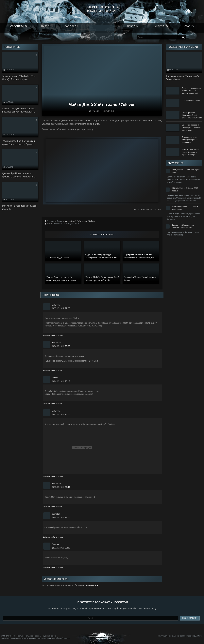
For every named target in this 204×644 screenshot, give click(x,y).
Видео (45, 26)
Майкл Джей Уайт (71, 224)
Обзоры (132, 26)
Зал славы (71, 26)
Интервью (161, 26)
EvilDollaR (110, 111)
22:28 (68, 308)
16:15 (68, 414)
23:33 (68, 346)
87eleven (58, 224)
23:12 (68, 381)
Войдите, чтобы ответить (53, 336)
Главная (51, 221)
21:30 (68, 548)
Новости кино (18, 26)
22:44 (68, 487)
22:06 (68, 517)
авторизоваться (91, 585)
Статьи (189, 26)
